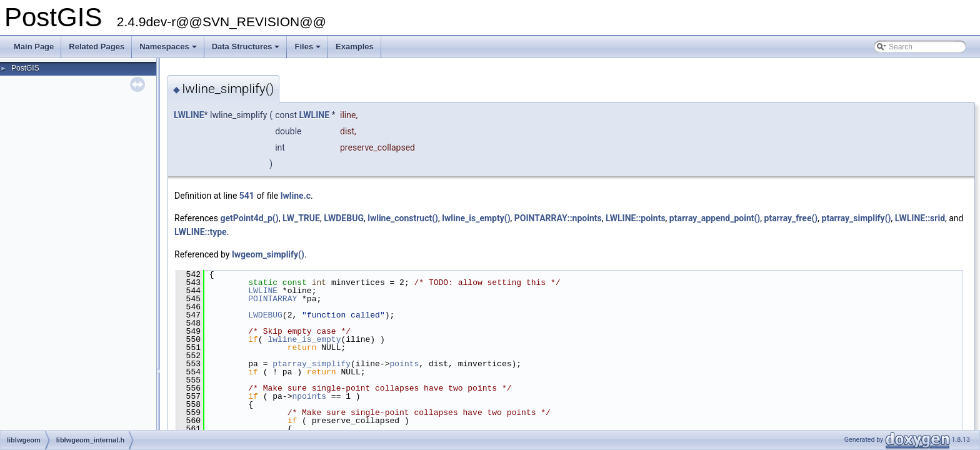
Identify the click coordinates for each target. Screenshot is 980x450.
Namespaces (169, 50)
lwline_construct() (403, 218)
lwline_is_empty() (476, 218)
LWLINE (189, 115)
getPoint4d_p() (249, 218)
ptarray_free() (791, 218)
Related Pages (97, 47)
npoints (309, 396)
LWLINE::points (636, 218)
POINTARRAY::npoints (558, 218)
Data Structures (247, 50)
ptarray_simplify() (857, 218)
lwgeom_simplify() (268, 254)
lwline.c (296, 196)
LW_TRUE (301, 218)
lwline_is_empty (304, 339)
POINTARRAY (272, 299)
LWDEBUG (344, 218)
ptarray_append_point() (715, 218)
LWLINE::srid (920, 218)
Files (308, 50)
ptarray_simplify (312, 364)
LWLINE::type (201, 232)
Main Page (34, 47)
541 (247, 196)
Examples (355, 47)
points (404, 364)
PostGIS (25, 68)
